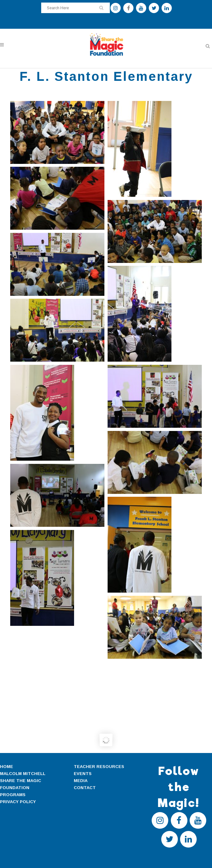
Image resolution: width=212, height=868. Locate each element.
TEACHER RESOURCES (99, 767)
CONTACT (85, 788)
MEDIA (81, 781)
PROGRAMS (13, 795)
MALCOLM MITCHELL (23, 774)
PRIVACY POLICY (18, 802)
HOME (7, 767)
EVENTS (83, 774)
